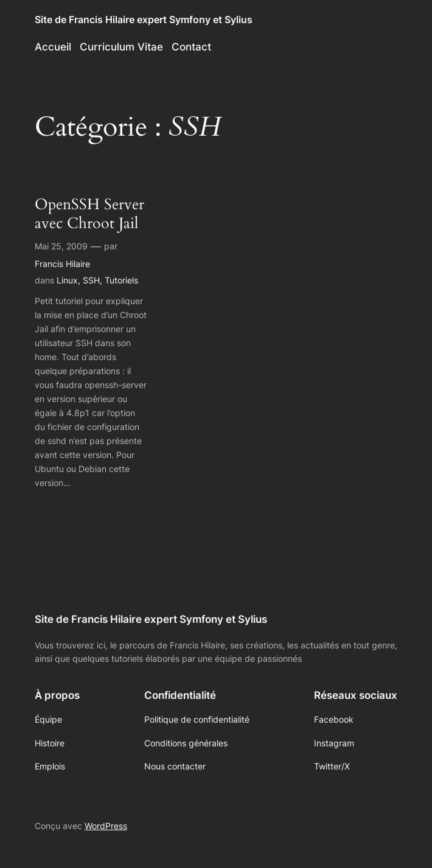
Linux (67, 280)
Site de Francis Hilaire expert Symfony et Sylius (144, 19)
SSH (91, 280)
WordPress (106, 826)
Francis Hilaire (62, 264)
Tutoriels (121, 280)
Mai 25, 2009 (61, 246)
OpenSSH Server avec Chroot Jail (89, 214)
